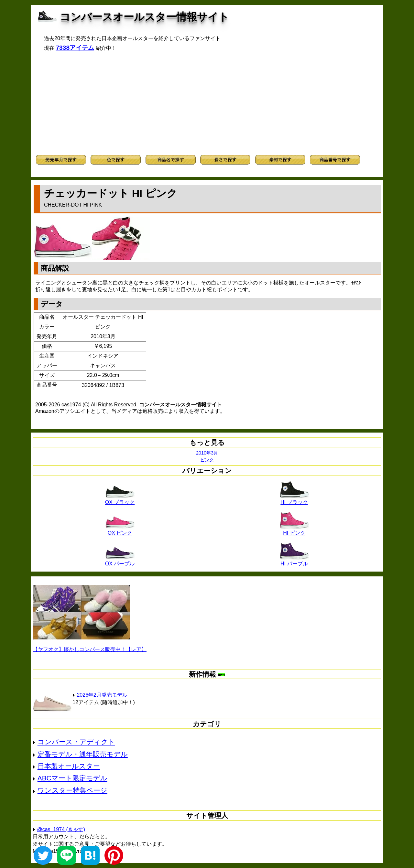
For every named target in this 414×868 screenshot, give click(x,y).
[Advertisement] (207, 103)
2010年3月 (207, 453)
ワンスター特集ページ (72, 790)
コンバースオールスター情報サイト (144, 17)
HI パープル (294, 561)
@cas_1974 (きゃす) (61, 829)
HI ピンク (294, 530)
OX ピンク (120, 530)
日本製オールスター (69, 766)
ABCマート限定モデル (72, 778)
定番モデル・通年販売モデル (83, 754)
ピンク (207, 460)
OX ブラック (120, 500)
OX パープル (120, 561)
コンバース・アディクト (76, 742)
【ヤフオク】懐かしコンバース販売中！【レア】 (90, 649)
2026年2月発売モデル (100, 695)
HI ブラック (294, 500)
